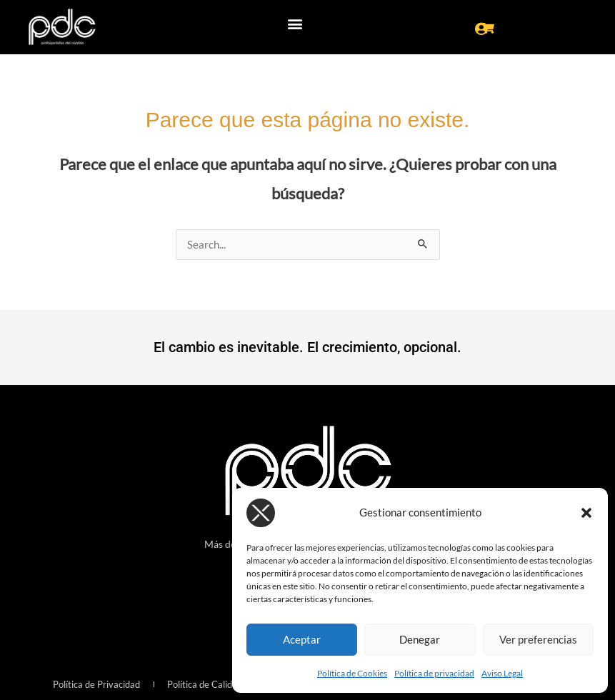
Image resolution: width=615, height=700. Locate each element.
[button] (586, 513)
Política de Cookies (352, 673)
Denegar (420, 639)
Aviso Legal (502, 673)
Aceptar (302, 639)
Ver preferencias (538, 639)
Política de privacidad (434, 673)
